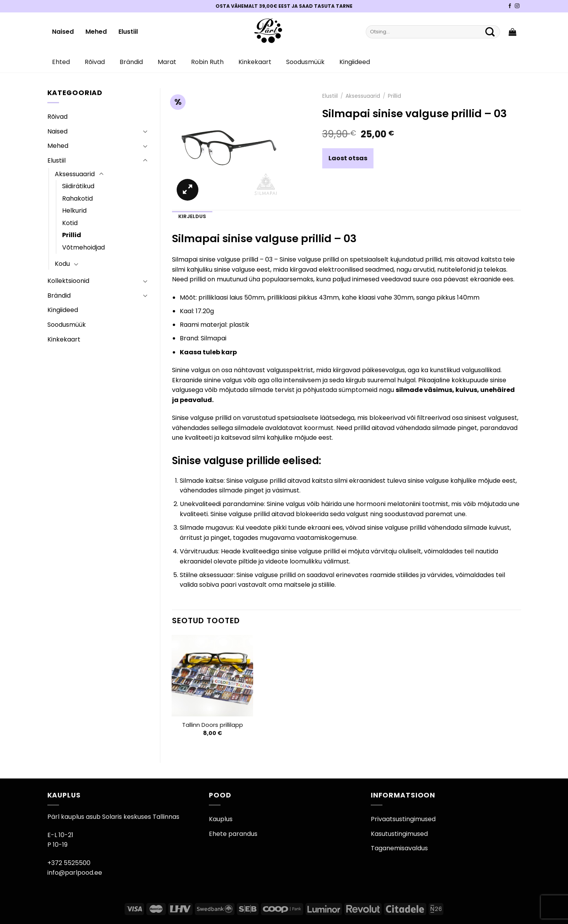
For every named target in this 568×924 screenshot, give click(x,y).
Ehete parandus (233, 834)
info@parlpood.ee (75, 873)
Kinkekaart (255, 62)
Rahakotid (77, 198)
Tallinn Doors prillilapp (213, 725)
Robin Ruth (207, 62)
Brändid (131, 62)
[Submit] (490, 32)
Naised (63, 32)
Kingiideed (355, 62)
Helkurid (74, 211)
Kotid (70, 223)
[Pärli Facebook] (510, 6)
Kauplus (221, 819)
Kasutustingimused (399, 834)
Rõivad (95, 62)
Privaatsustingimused (403, 819)
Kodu (62, 264)
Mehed (96, 32)
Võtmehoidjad (83, 247)
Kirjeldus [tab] (192, 216)
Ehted (61, 62)
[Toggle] (145, 131)
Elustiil (128, 32)
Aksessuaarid (75, 174)
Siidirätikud (78, 186)
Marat (167, 62)
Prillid (72, 235)
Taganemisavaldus (399, 848)
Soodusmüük (305, 62)
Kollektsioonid (68, 281)
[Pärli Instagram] (517, 6)
